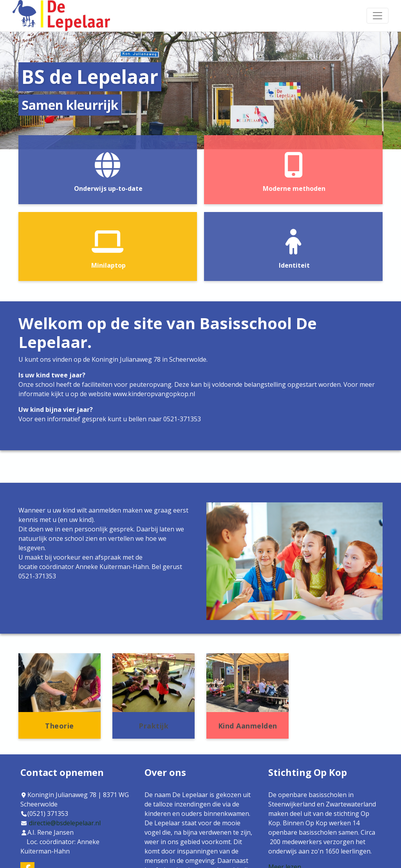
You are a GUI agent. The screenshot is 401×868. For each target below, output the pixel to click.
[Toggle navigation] (378, 16)
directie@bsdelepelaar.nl (65, 823)
